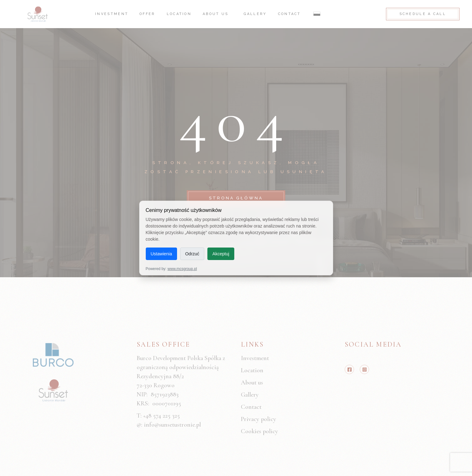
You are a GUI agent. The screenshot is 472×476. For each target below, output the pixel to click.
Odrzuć (192, 254)
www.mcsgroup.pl (182, 269)
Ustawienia (161, 254)
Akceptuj (221, 254)
